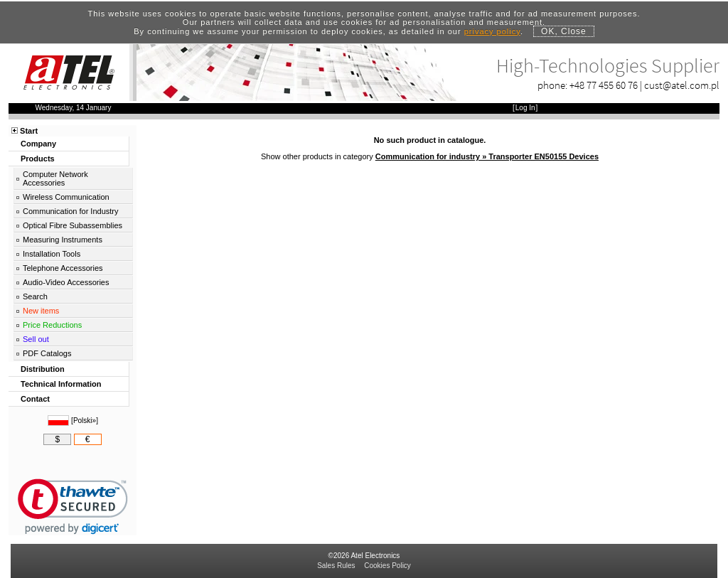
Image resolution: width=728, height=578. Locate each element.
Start (29, 131)
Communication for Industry (71, 211)
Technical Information (61, 384)
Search (35, 296)
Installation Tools (52, 254)
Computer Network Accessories (55, 178)
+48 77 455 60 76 (604, 85)
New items (41, 311)
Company (38, 144)
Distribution (43, 369)
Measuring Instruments (63, 240)
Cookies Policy (387, 566)
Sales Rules (336, 566)
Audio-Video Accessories (66, 282)
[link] (73, 507)
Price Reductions (52, 325)
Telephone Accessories (63, 268)
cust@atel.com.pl (682, 85)
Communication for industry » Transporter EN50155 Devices (487, 156)
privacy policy (492, 31)
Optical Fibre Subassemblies (73, 225)
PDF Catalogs (47, 353)
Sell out (36, 339)
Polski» (85, 421)
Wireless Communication (66, 197)
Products (38, 159)
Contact (35, 399)
